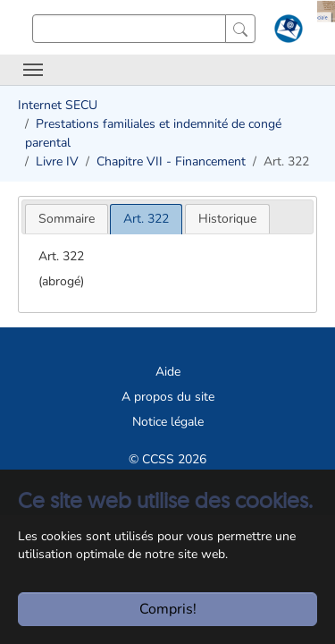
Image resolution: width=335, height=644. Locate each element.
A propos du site (168, 397)
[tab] (67, 219)
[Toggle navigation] (33, 70)
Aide (168, 372)
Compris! (168, 609)
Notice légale (168, 422)
